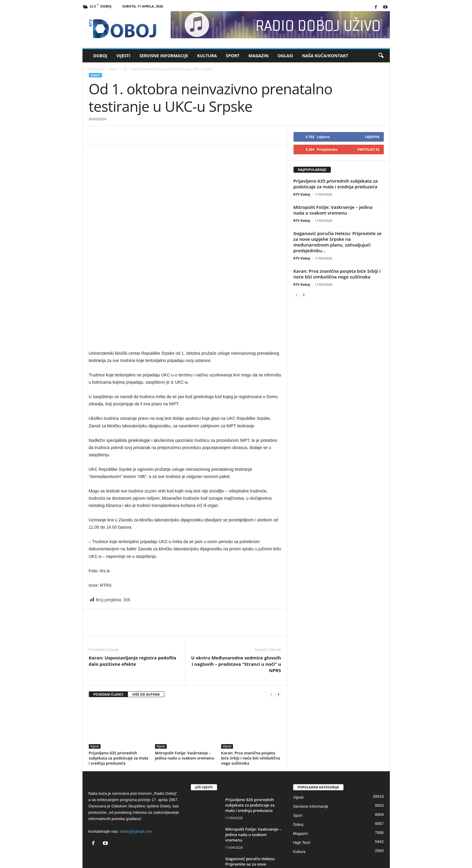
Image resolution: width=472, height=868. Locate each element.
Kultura (207, 56)
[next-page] (278, 646)
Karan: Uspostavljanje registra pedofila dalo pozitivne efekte (133, 613)
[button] (381, 56)
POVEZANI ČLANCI (109, 646)
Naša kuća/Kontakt (325, 56)
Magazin (258, 56)
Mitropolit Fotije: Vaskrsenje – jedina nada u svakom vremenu (185, 707)
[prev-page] (271, 646)
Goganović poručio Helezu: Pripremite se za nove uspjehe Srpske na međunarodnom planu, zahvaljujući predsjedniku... (338, 242)
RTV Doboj (302, 194)
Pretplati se (369, 149)
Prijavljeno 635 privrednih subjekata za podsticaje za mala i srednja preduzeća (119, 710)
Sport (233, 56)
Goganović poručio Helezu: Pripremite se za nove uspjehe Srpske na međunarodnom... (250, 819)
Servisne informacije (164, 56)
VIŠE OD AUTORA (146, 646)
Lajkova (372, 137)
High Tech (302, 794)
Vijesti (123, 56)
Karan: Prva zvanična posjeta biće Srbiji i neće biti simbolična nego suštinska (251, 710)
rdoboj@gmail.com (136, 783)
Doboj (100, 56)
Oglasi (285, 56)
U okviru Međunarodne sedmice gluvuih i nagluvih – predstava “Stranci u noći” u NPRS (236, 616)
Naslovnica (96, 69)
